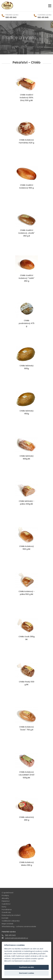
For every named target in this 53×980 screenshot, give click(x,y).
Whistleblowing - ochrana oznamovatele (19, 926)
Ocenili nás (6, 912)
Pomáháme (7, 910)
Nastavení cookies (27, 973)
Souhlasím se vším (26, 967)
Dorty (4, 907)
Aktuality (5, 898)
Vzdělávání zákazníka (11, 921)
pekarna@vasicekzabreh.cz (17, 938)
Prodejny (5, 895)
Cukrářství (6, 904)
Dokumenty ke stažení (11, 915)
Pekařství (6, 901)
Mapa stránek (7, 924)
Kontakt (5, 918)
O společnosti (8, 893)
